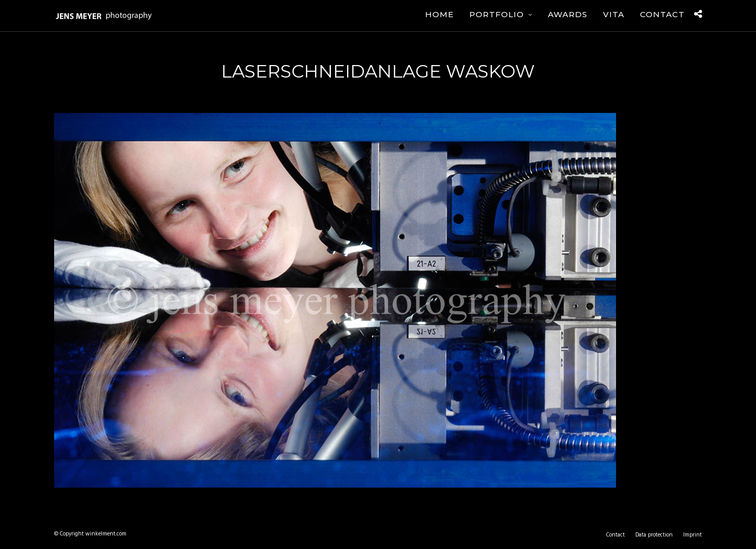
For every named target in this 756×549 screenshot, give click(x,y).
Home (439, 14)
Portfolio (497, 14)
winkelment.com (106, 534)
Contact (662, 14)
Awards (568, 14)
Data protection (654, 535)
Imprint (693, 535)
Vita (614, 14)
